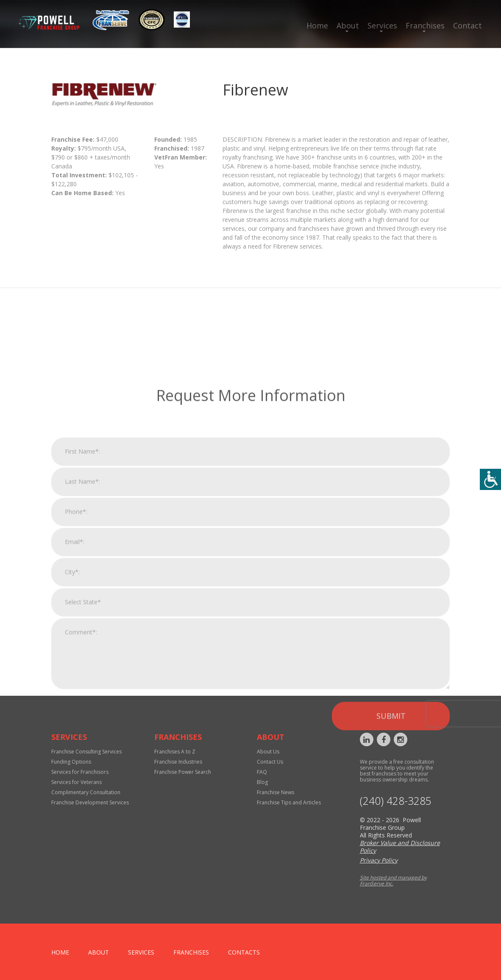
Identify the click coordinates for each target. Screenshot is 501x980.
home (60, 952)
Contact (468, 25)
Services (382, 25)
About (348, 25)
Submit (391, 827)
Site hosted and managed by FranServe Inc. (393, 881)
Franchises (425, 25)
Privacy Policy (379, 860)
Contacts (244, 952)
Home (317, 25)
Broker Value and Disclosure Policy (400, 847)
